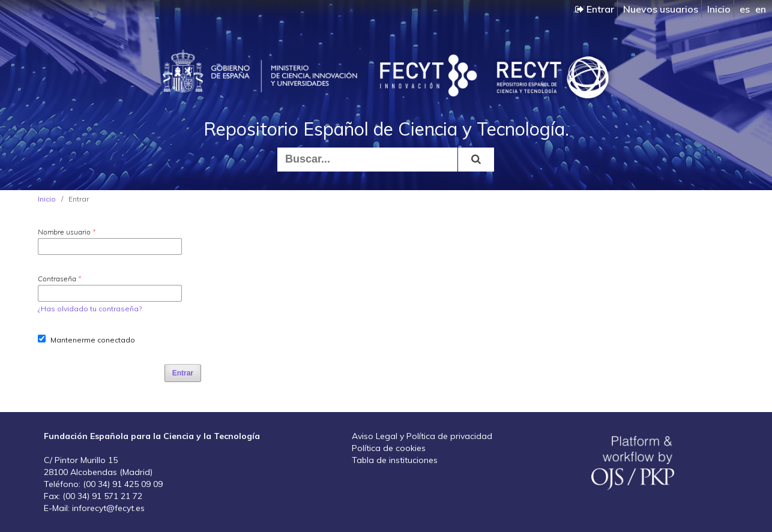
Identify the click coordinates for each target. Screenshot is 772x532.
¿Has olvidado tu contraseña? (90, 309)
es (745, 9)
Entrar (595, 9)
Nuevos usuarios (661, 9)
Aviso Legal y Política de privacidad (422, 436)
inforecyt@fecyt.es (108, 508)
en (761, 9)
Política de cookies (389, 448)
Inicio (719, 9)
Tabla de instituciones (395, 460)
